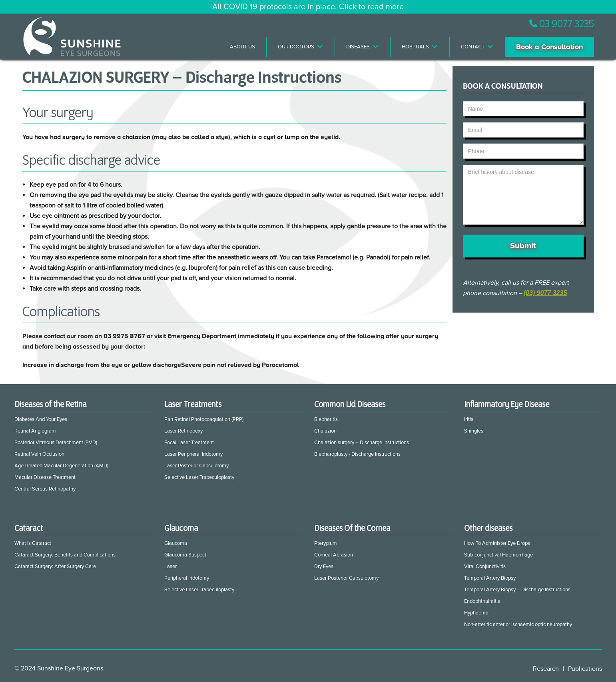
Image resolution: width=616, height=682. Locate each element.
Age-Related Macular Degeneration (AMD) (61, 466)
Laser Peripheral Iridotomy (193, 454)
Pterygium (326, 543)
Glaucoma (176, 543)
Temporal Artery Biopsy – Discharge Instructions (517, 590)
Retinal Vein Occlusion (39, 454)
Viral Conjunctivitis (485, 566)
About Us (242, 47)
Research (546, 669)
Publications (585, 669)
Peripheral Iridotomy (187, 578)
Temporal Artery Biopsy (490, 578)
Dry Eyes (324, 566)
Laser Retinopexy (183, 431)
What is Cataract (33, 543)
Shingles (474, 431)
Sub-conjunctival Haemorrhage (498, 555)
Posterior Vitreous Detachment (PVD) (56, 443)
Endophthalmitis (482, 601)
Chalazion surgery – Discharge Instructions (362, 443)
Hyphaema (476, 613)
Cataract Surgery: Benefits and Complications (65, 555)
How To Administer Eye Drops (497, 543)
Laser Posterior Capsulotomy (196, 466)
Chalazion (325, 431)
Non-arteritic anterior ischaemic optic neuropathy (518, 624)
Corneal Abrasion (334, 555)
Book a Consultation (549, 47)
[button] (301, 47)
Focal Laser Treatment (189, 443)
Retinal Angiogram (35, 431)
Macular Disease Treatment (45, 477)
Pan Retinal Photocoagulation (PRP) (204, 419)
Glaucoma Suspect (185, 555)
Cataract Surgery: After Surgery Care (55, 566)
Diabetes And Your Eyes (41, 419)
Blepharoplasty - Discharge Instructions (357, 454)
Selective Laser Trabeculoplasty (199, 477)
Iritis (469, 419)
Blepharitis (326, 419)
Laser (170, 566)
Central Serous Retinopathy (45, 489)
